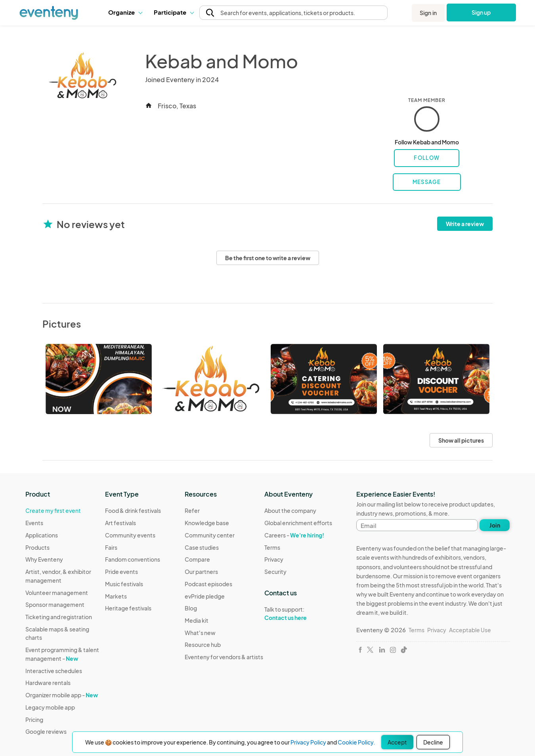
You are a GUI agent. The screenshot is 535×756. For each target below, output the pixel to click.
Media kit (197, 620)
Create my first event (53, 510)
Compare (197, 559)
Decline (433, 742)
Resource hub (203, 645)
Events (34, 523)
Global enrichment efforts (298, 523)
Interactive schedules (54, 671)
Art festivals (120, 523)
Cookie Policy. (356, 742)
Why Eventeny (44, 559)
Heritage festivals (128, 608)
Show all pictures (461, 440)
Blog (191, 608)
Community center (210, 535)
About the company (290, 510)
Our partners (201, 572)
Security (275, 572)
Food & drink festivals (133, 510)
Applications (42, 535)
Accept (397, 742)
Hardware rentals (48, 683)
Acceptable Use (470, 630)
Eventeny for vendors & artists (224, 657)
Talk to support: (298, 614)
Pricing (34, 720)
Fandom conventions (133, 559)
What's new (200, 633)
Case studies (202, 547)
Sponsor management (55, 604)
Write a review (465, 224)
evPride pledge (205, 596)
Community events (130, 535)
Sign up (481, 12)
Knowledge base (207, 523)
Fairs (111, 547)
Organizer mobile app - (62, 695)
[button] (125, 12)
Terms (272, 547)
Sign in (428, 13)
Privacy (274, 559)
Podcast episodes (208, 584)
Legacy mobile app (50, 707)
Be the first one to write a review (268, 258)
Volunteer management (57, 593)
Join (495, 525)
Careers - (294, 535)
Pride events (121, 572)
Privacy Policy (308, 742)
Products (37, 547)
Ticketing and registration (59, 617)
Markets (116, 596)
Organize (125, 12)
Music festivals (124, 584)
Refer (192, 510)
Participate (174, 12)
